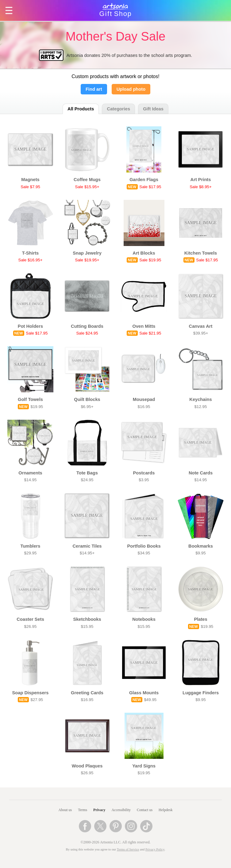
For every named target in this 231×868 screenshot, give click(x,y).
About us (65, 810)
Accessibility (121, 810)
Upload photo (131, 89)
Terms (83, 810)
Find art (94, 89)
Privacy (99, 810)
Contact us (145, 810)
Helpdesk (166, 810)
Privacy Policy (155, 849)
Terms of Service (128, 849)
